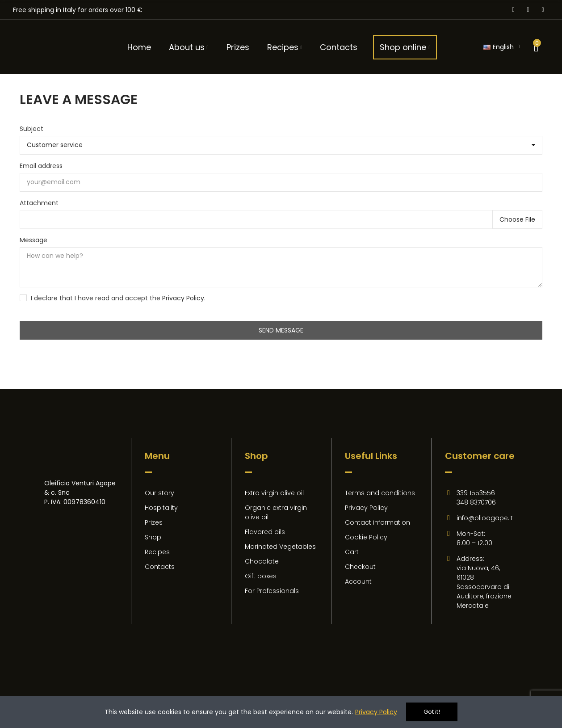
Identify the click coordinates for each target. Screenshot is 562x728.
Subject (31, 129)
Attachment (39, 203)
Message (34, 240)
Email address (41, 166)
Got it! (432, 712)
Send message (281, 330)
